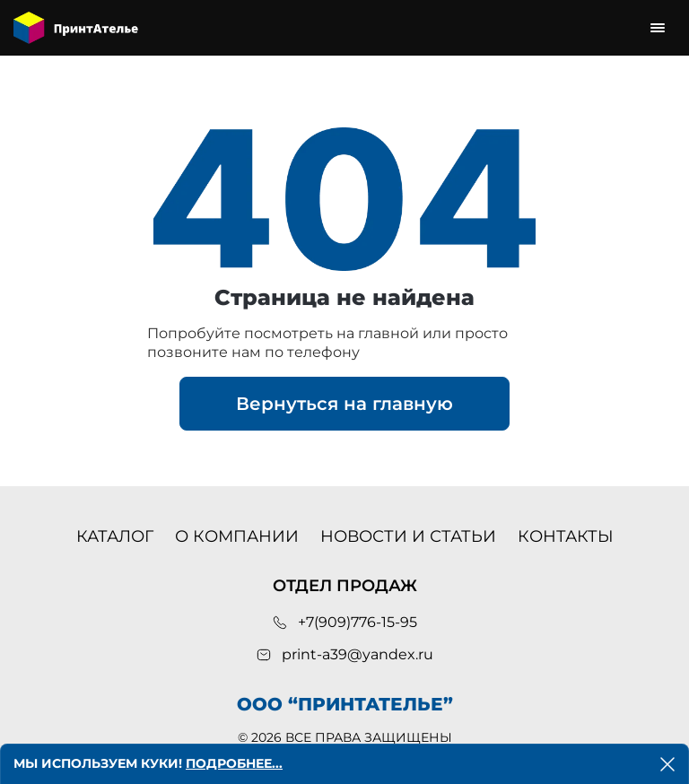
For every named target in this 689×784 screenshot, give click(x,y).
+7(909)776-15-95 (358, 622)
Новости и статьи (408, 536)
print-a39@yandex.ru (358, 654)
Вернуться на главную (344, 404)
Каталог (115, 536)
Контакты (566, 536)
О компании (237, 536)
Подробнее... (234, 763)
